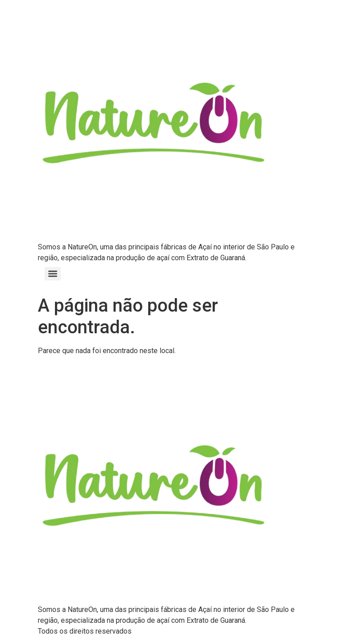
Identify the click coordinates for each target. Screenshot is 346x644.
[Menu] (53, 274)
